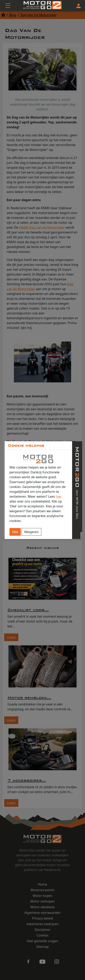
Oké (15, 532)
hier (59, 496)
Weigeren (31, 532)
